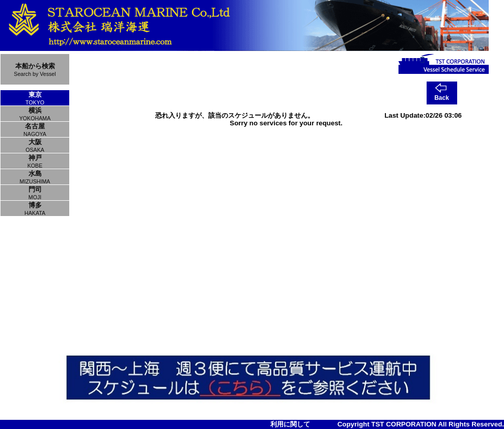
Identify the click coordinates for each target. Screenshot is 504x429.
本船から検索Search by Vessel (35, 70)
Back (442, 98)
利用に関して (290, 424)
